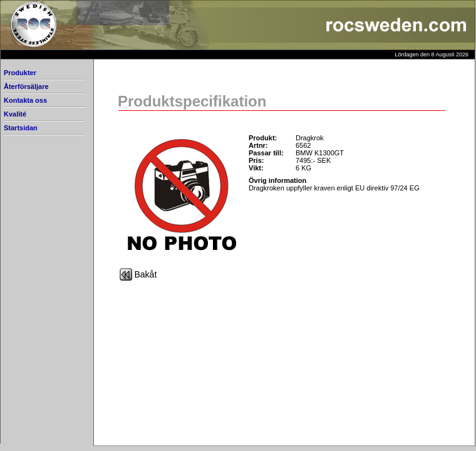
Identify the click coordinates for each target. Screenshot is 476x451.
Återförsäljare (26, 86)
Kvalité (15, 114)
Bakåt (146, 274)
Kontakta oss (25, 100)
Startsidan (21, 128)
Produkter (20, 73)
